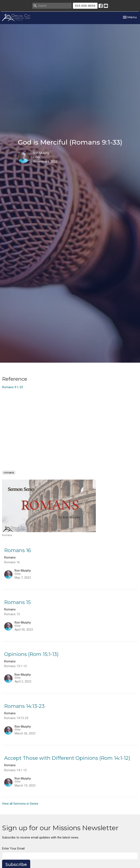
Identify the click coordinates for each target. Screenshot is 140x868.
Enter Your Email (13, 848)
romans (9, 473)
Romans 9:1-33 (12, 387)
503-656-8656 (85, 6)
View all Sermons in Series (20, 804)
